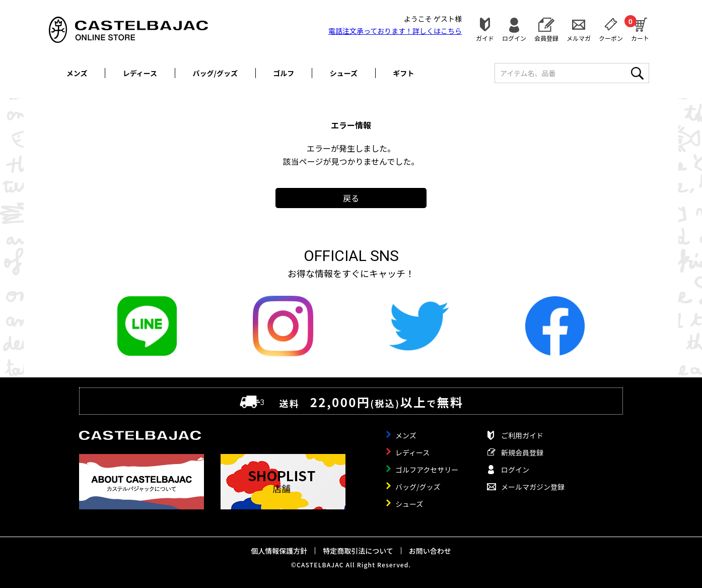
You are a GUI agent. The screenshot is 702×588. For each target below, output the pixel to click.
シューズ (344, 73)
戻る (351, 198)
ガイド (485, 38)
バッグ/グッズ (215, 73)
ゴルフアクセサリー (427, 470)
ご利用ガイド (522, 435)
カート (640, 28)
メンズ (77, 73)
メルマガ (579, 38)
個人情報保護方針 (279, 551)
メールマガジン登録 (533, 487)
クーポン (611, 38)
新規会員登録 (522, 452)
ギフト (403, 73)
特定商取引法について (358, 551)
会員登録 (546, 38)
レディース (140, 73)
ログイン (514, 38)
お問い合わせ (430, 551)
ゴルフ (284, 73)
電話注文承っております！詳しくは (395, 31)
